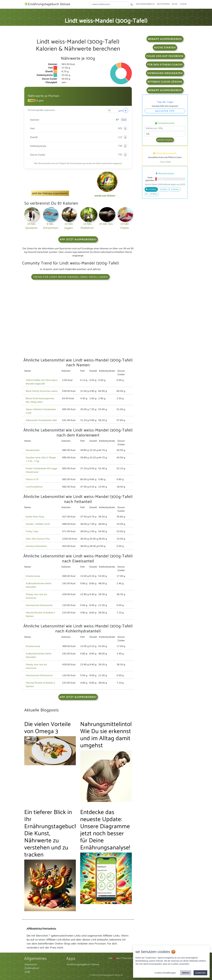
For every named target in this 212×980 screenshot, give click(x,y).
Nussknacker (33, 450)
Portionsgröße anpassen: (42, 110)
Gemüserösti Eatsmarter (39, 605)
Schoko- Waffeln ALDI (38, 524)
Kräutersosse (33, 576)
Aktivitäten (163, 4)
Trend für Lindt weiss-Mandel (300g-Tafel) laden (70, 277)
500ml (175, 189)
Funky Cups (32, 531)
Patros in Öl (32, 479)
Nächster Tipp (165, 111)
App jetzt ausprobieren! (78, 239)
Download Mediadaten (165, 73)
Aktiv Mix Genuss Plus (38, 539)
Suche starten (165, 47)
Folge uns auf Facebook (165, 56)
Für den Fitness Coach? (165, 64)
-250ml (152, 194)
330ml (163, 189)
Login (183, 4)
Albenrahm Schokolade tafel (41, 420)
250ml (151, 189)
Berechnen (165, 140)
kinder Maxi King (35, 517)
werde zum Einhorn (106, 193)
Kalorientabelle (145, 4)
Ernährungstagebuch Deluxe (47, 4)
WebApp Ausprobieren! (165, 39)
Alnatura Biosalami (36, 546)
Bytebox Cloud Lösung (165, 82)
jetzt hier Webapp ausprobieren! (50, 193)
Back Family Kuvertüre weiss (42, 391)
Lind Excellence (34, 487)
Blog (175, 4)
